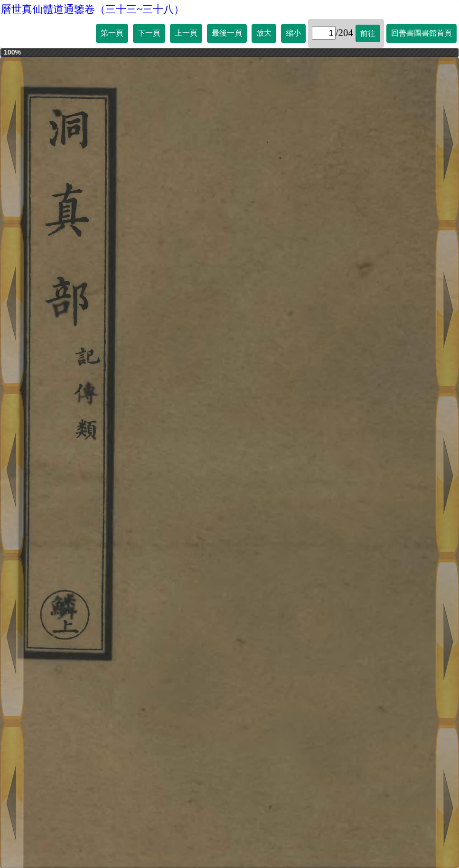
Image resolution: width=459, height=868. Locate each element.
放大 (264, 33)
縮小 (293, 33)
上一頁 (186, 33)
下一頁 (149, 33)
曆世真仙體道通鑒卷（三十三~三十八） (93, 9)
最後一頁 (227, 33)
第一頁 (112, 33)
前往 (368, 33)
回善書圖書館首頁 (422, 33)
